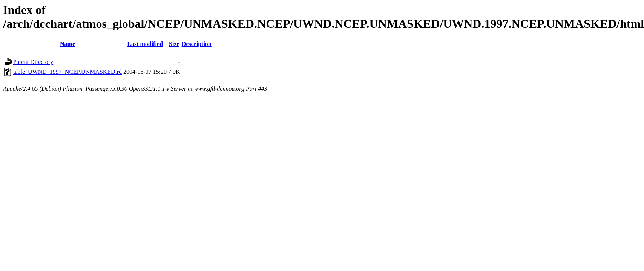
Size (174, 44)
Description (197, 44)
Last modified (145, 44)
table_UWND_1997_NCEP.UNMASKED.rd (67, 72)
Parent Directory (33, 62)
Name (67, 44)
